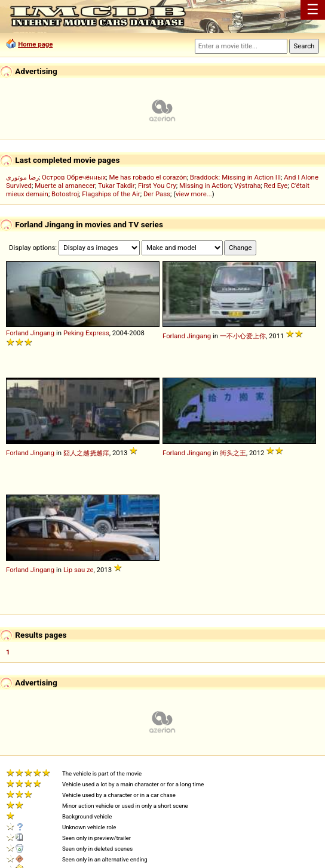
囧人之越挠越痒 (86, 453)
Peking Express (86, 333)
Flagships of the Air (111, 194)
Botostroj (65, 194)
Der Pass (157, 194)
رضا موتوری (22, 177)
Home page (35, 44)
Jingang (42, 333)
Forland (17, 333)
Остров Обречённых (74, 177)
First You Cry (157, 186)
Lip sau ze (79, 570)
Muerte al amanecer (65, 186)
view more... (194, 194)
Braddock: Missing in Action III (235, 177)
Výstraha (247, 186)
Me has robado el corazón (148, 177)
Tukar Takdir (116, 186)
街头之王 (233, 453)
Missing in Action (205, 186)
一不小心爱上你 (243, 336)
